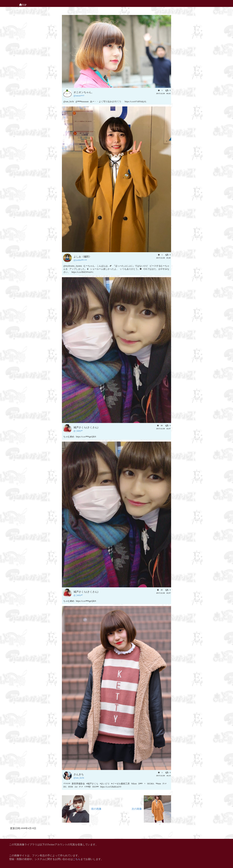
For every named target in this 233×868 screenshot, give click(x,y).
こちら (77, 859)
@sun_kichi (79, 778)
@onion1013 (79, 95)
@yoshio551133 (80, 260)
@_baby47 (78, 431)
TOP (23, 5)
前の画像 (82, 808)
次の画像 (151, 808)
